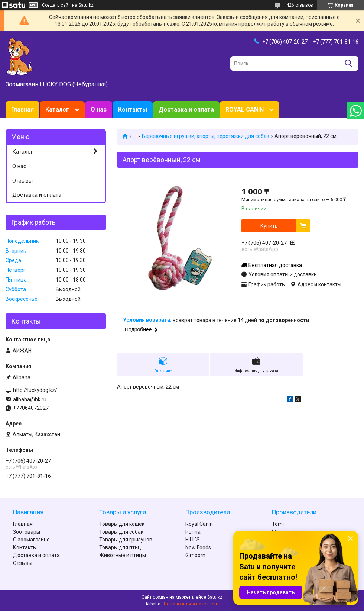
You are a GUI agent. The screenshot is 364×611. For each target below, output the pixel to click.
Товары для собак (121, 532)
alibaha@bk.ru (30, 399)
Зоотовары (27, 532)
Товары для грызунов (126, 540)
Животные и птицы (123, 555)
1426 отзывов (298, 5)
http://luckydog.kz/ (35, 390)
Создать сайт (56, 5)
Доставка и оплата (186, 110)
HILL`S (193, 540)
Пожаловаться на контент (191, 604)
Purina (193, 532)
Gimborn (195, 555)
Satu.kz (215, 597)
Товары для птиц (120, 547)
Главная (22, 110)
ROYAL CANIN (245, 110)
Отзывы (22, 181)
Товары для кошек (122, 524)
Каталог (57, 110)
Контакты (133, 110)
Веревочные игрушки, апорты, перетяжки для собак (206, 136)
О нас (99, 110)
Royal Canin (199, 524)
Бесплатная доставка (275, 265)
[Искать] (348, 63)
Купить (269, 226)
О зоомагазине (31, 540)
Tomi (278, 524)
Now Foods (198, 547)
